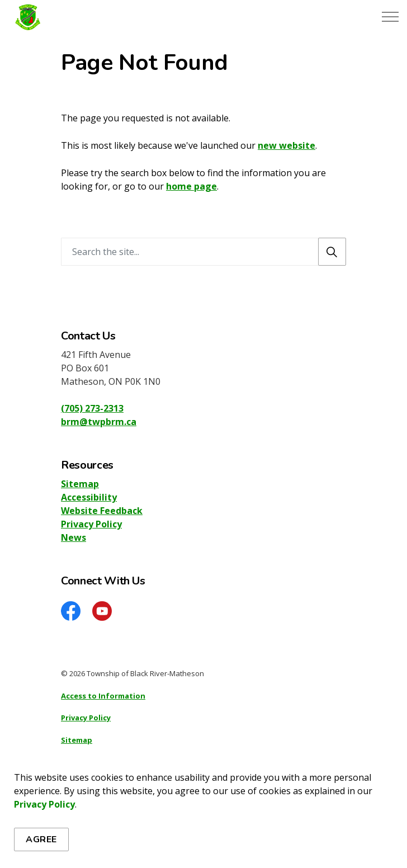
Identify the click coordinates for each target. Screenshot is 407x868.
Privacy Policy (44, 853)
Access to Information (103, 696)
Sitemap (80, 484)
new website (287, 145)
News (74, 537)
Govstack (115, 784)
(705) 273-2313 (92, 408)
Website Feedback (102, 511)
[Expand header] (390, 17)
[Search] (332, 252)
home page (191, 186)
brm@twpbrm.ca (99, 422)
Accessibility (89, 497)
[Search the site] (203, 252)
